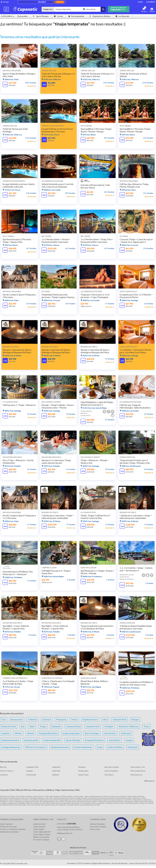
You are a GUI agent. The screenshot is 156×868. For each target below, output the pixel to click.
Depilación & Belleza (100, 16)
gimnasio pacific (31, 740)
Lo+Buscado (122, 16)
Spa (23, 726)
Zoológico (109, 726)
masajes (129, 740)
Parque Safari (83, 771)
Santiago (6, 2)
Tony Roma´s (109, 775)
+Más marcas (149, 781)
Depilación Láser (90, 720)
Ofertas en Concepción (35, 747)
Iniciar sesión (95, 829)
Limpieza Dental (73, 726)
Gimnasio (47, 720)
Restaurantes (17, 720)
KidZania (55, 775)
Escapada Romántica (48, 733)
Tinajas (43, 726)
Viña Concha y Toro (138, 767)
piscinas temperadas (83, 747)
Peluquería (61, 720)
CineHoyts (4, 775)
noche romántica (115, 747)
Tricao (146, 726)
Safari (32, 726)
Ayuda (140, 2)
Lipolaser (6, 733)
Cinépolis (30, 771)
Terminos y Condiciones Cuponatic (13, 829)
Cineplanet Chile (32, 767)
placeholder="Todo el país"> (93, 9)
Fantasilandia (31, 775)
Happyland (56, 767)
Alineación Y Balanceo (129, 726)
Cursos (58, 16)
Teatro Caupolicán (111, 771)
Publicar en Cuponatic (41, 837)
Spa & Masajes (41, 16)
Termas (74, 720)
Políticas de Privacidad (8, 827)
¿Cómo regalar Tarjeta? (42, 834)
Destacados (23, 16)
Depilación (56, 726)
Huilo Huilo (56, 771)
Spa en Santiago (92, 733)
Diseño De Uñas (9, 726)
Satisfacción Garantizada (9, 832)
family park (126, 733)
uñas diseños (110, 733)
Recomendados (76, 16)
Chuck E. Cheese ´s (7, 771)
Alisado (30, 733)
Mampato (82, 767)
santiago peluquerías (11, 747)
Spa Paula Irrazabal (112, 767)
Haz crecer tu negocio (41, 840)
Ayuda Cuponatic (6, 824)
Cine (4, 720)
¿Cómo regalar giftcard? (42, 832)
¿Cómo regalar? (39, 829)
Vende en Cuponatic (97, 824)
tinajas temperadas (71, 733)
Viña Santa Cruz (136, 775)
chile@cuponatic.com (65, 833)
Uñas (105, 720)
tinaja (100, 747)
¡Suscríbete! (151, 2)
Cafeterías (33, 720)
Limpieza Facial (93, 726)
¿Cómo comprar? (39, 827)
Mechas (18, 733)
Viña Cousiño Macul (138, 771)
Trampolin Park (119, 720)
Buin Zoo (3, 767)
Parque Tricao (83, 775)
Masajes (135, 720)
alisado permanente (10, 740)
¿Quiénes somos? (39, 824)
